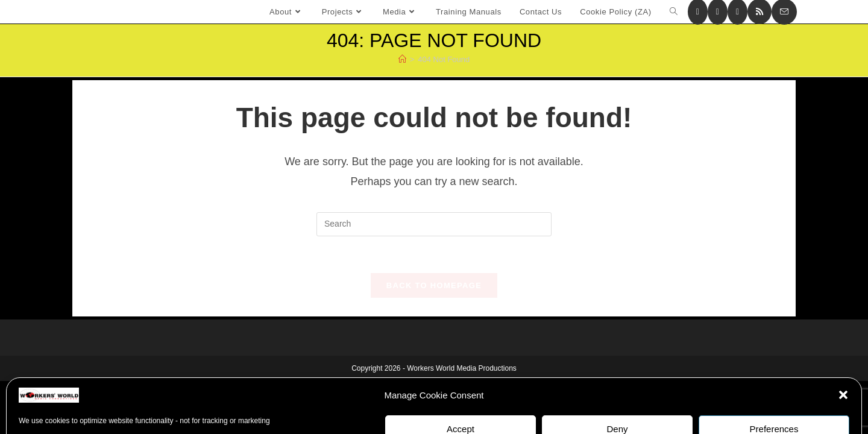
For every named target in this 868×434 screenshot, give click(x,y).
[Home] (402, 59)
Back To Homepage (434, 285)
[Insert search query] (434, 224)
